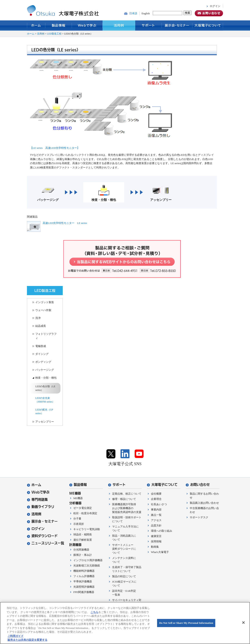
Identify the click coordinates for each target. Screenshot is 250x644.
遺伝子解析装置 (83, 540)
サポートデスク (199, 517)
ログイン (215, 6)
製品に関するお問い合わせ (204, 496)
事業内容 (156, 510)
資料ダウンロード (42, 536)
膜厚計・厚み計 (83, 555)
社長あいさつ (159, 504)
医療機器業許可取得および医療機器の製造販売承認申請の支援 (127, 508)
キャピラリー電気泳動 (87, 529)
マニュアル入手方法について (125, 528)
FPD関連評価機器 (84, 592)
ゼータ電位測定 (83, 508)
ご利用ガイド (16, 636)
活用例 (119, 26)
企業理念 (156, 499)
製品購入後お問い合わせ (204, 503)
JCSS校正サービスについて (124, 584)
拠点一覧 (156, 515)
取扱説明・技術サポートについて (127, 519)
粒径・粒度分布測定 (85, 513)
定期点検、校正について (127, 494)
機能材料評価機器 (84, 571)
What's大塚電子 (160, 552)
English (146, 13)
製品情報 (59, 26)
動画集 (155, 547)
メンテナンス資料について (124, 560)
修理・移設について (124, 499)
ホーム (36, 26)
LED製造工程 (54, 34)
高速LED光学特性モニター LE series (65, 223)
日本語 (133, 13)
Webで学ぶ (87, 26)
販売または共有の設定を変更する (27, 640)
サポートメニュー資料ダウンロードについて (124, 549)
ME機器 (78, 498)
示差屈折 (79, 524)
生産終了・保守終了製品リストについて (127, 569)
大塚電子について (208, 26)
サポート (148, 26)
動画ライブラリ (41, 507)
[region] (125, 623)
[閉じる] (243, 623)
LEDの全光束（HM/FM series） (45, 400)
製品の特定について (124, 576)
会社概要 (156, 494)
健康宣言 (156, 536)
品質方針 (156, 526)
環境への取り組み (162, 531)
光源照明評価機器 (84, 587)
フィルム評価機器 (84, 576)
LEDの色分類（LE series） (45, 388)
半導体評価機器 (83, 581)
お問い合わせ (198, 485)
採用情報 (156, 541)
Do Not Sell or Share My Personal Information (186, 623)
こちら (94, 612)
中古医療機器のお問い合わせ (204, 510)
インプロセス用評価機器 (88, 560)
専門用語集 (37, 500)
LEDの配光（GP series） (44, 412)
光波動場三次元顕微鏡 (87, 566)
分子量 (77, 519)
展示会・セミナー (177, 26)
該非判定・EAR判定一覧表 (124, 593)
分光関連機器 (81, 550)
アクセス (156, 520)
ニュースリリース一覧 (46, 543)
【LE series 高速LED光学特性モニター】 (55, 148)
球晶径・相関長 (83, 534)
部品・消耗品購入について (124, 538)
